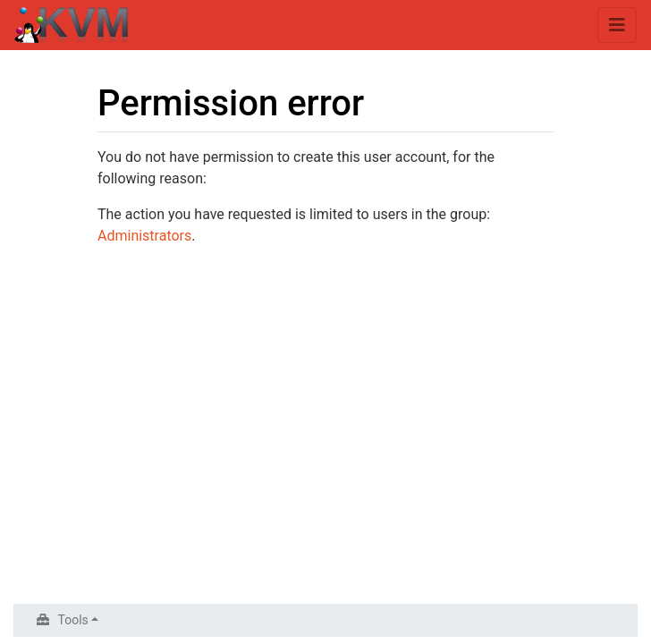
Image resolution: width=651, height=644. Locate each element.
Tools (73, 620)
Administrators (144, 236)
